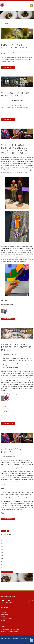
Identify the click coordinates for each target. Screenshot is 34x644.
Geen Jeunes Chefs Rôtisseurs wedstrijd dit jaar (16, 347)
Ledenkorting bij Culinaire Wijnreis (14, 46)
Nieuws (3, 616)
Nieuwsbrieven (7, 572)
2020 (2, 558)
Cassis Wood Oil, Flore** (12, 451)
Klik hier (31, 600)
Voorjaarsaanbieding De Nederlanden (16, 94)
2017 (2, 567)
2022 (2, 552)
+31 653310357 (7, 408)
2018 (2, 564)
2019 (2, 561)
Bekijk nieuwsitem (8, 67)
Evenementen (5, 615)
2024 (2, 546)
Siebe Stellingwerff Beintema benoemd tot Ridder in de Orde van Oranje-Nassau (16, 149)
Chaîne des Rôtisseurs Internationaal (10, 629)
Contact (3, 620)
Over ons (3, 613)
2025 (2, 543)
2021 (2, 555)
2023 (2, 549)
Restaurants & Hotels (6, 618)
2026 (2, 540)
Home (3, 23)
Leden (3, 622)
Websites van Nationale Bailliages (10, 631)
